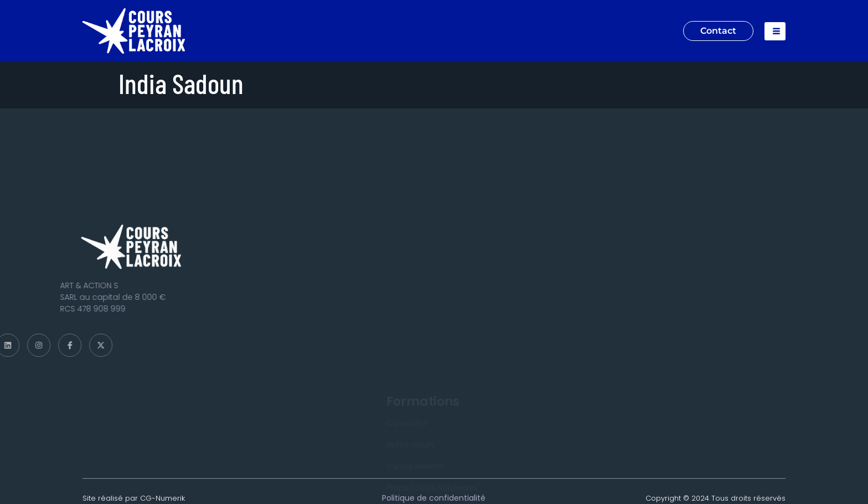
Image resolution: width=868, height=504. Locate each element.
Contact (718, 31)
